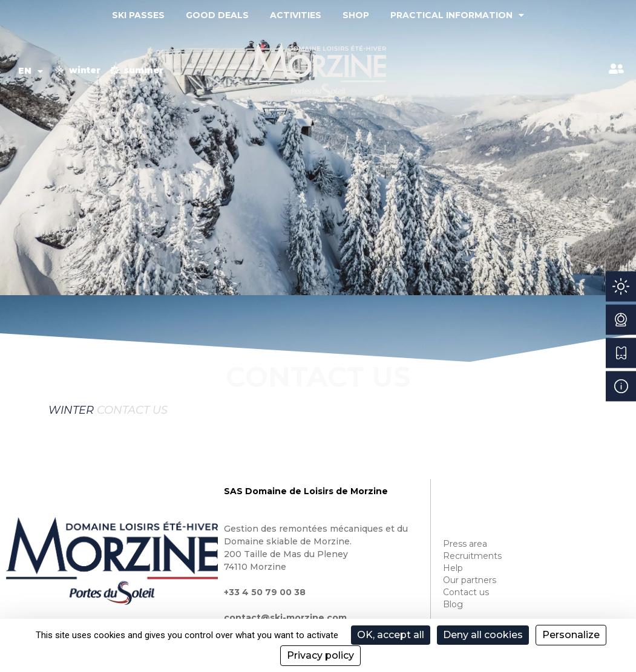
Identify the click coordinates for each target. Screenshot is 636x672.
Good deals (217, 15)
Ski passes (138, 15)
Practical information (457, 15)
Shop (356, 15)
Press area (465, 544)
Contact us (466, 592)
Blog (453, 604)
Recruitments (472, 556)
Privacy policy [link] (320, 655)
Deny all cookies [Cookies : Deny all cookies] (483, 635)
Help (453, 568)
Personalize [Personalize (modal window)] (571, 635)
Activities (296, 15)
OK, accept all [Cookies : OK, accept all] (391, 635)
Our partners (470, 580)
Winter (71, 410)
